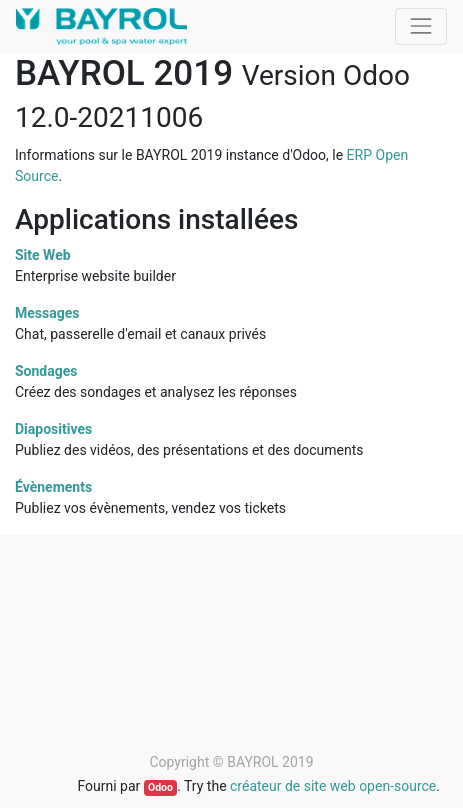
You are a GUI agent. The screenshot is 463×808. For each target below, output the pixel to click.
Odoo (160, 787)
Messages (47, 313)
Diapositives (53, 429)
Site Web (43, 255)
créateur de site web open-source (333, 786)
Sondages (46, 371)
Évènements (53, 487)
